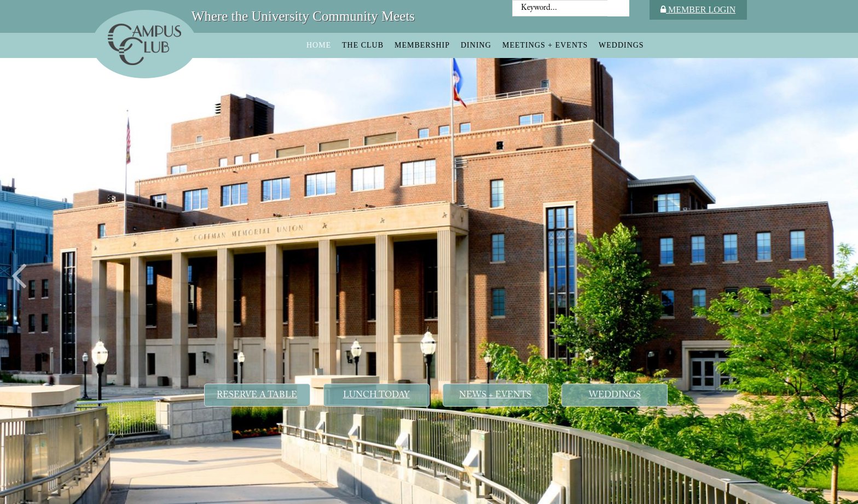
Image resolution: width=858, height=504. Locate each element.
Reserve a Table (257, 395)
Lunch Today (376, 395)
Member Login (698, 10)
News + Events (495, 395)
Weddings (615, 395)
